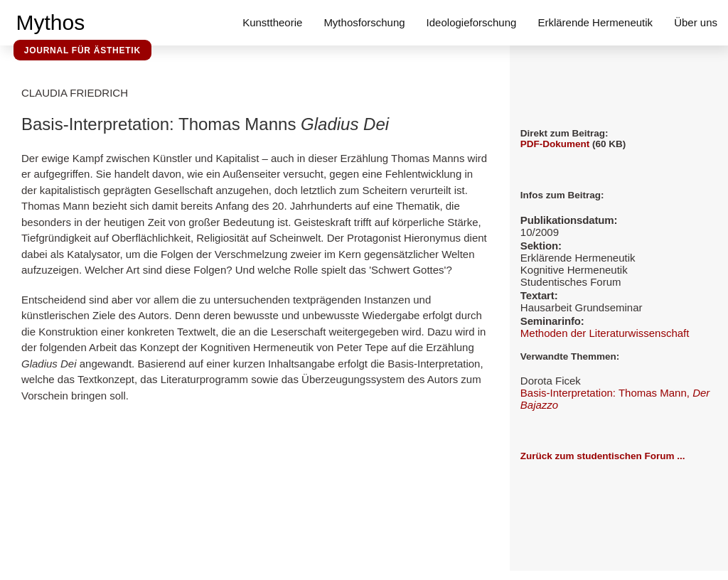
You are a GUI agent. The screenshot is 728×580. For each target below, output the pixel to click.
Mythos (51, 22)
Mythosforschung (364, 22)
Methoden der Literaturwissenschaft (605, 333)
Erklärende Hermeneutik (595, 22)
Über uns (696, 22)
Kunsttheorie (272, 22)
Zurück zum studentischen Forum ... (603, 456)
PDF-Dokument (555, 144)
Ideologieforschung (472, 22)
